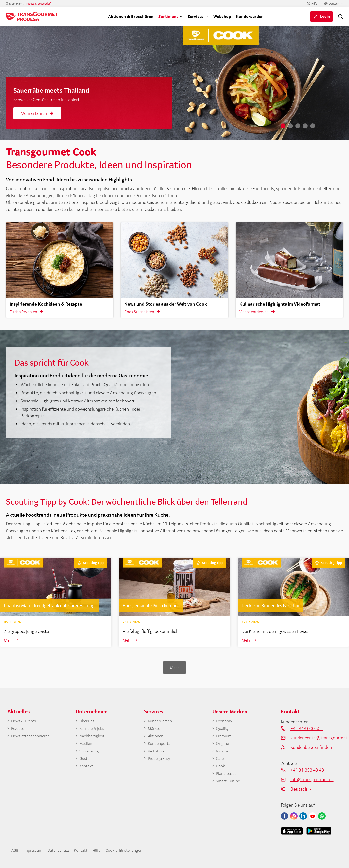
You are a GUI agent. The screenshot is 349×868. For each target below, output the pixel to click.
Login (325, 16)
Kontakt (87, 769)
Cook (221, 769)
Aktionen (157, 737)
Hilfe (314, 4)
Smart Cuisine (229, 785)
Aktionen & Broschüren (131, 16)
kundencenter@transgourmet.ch (316, 738)
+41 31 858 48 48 (307, 770)
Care (220, 761)
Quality (223, 730)
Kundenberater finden (311, 748)
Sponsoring (90, 753)
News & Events (25, 721)
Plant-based (227, 777)
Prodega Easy (160, 761)
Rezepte (18, 730)
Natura (223, 753)
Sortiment (168, 16)
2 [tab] (290, 126)
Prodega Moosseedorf (38, 4)
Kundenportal (161, 745)
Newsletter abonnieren (33, 737)
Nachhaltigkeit (93, 737)
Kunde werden (250, 16)
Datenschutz (63, 850)
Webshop (222, 16)
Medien (86, 745)
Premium (225, 737)
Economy (225, 721)
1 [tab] (283, 126)
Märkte (155, 730)
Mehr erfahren (37, 113)
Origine (223, 745)
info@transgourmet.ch (312, 780)
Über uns (88, 721)
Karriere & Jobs (93, 730)
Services (196, 16)
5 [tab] (313, 126)
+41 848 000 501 (307, 729)
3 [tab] (298, 126)
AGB (15, 850)
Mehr (9, 640)
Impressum (35, 850)
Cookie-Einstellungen (134, 850)
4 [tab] (305, 126)
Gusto (85, 761)
